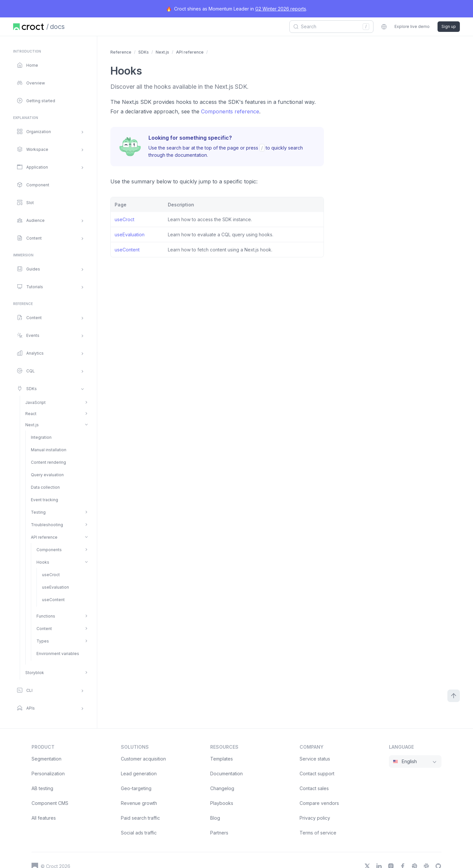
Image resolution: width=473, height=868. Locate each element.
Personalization (48, 774)
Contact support (317, 774)
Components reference (230, 111)
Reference (121, 52)
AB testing (42, 788)
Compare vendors (319, 803)
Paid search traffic (140, 818)
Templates (222, 759)
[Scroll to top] (454, 696)
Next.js (162, 52)
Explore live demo (412, 26)
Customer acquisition (143, 759)
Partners (219, 833)
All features (44, 818)
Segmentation (46, 759)
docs (57, 27)
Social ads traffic (139, 833)
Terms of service (318, 833)
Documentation (226, 774)
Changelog (222, 788)
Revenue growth (139, 803)
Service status (315, 759)
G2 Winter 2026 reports (281, 9)
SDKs (144, 52)
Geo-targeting (136, 788)
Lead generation (139, 774)
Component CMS (50, 803)
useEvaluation (130, 235)
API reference (190, 52)
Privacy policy (315, 818)
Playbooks (222, 803)
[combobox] (329, 27)
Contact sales (314, 788)
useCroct (124, 219)
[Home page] (28, 27)
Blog (215, 818)
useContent (127, 250)
